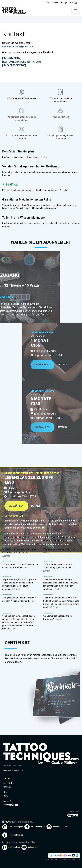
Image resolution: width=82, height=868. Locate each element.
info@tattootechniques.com (14, 770)
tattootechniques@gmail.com (18, 46)
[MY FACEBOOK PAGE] (14, 65)
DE (47, 3)
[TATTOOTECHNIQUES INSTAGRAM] (21, 62)
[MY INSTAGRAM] (12, 58)
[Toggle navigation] (75, 11)
